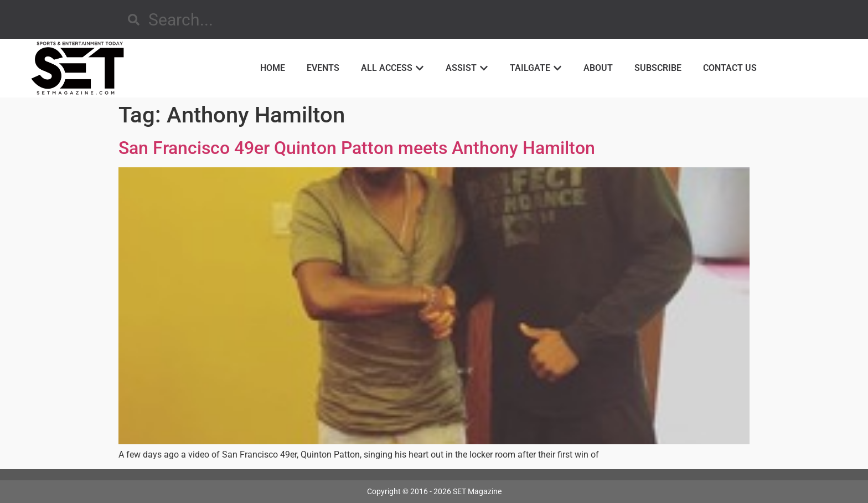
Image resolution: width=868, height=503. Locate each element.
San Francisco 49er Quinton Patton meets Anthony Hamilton (357, 148)
